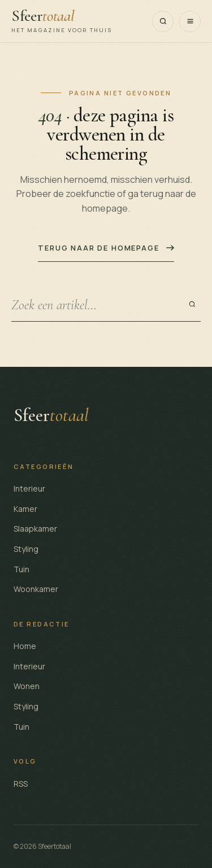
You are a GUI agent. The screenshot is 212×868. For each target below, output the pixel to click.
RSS (21, 784)
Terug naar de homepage (106, 248)
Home (25, 646)
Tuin (21, 569)
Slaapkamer (35, 529)
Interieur (29, 488)
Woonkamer (36, 589)
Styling (26, 549)
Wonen (27, 686)
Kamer (25, 509)
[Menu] (190, 21)
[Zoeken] (163, 21)
